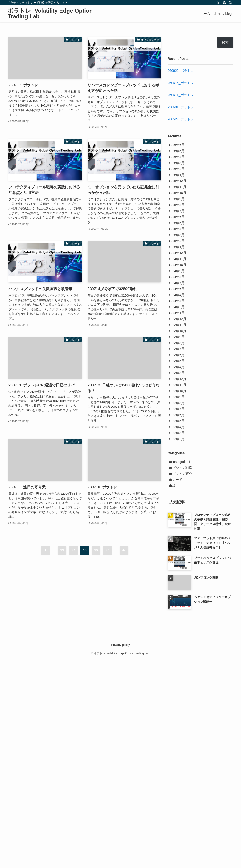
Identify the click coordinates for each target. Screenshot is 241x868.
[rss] (224, 3)
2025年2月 (180, 303)
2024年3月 (180, 401)
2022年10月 (181, 548)
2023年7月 (180, 479)
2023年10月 (181, 450)
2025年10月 (181, 225)
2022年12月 (181, 528)
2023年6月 (180, 489)
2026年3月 (180, 176)
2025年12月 (181, 205)
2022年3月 (180, 617)
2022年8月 (180, 568)
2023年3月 (180, 519)
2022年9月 (180, 558)
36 (96, 550)
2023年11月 (181, 440)
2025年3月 (180, 293)
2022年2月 (180, 626)
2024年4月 (180, 391)
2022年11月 (181, 538)
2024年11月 (181, 333)
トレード (180, 682)
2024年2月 (180, 411)
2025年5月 (180, 274)
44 (124, 550)
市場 (177, 692)
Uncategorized (184, 653)
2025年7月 (180, 254)
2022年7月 (180, 577)
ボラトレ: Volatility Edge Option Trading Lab (50, 14)
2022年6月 (180, 587)
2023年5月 (180, 499)
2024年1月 (180, 421)
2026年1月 (180, 196)
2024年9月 (180, 352)
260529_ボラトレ (181, 119)
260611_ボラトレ (181, 95)
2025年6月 (180, 264)
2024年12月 (181, 323)
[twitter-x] (218, 3)
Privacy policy (120, 853)
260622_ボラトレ (181, 71)
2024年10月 (181, 342)
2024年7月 (180, 372)
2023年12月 (181, 431)
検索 (225, 42)
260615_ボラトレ (181, 83)
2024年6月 (180, 382)
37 (107, 550)
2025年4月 (180, 284)
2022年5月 (180, 597)
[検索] (230, 3)
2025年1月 (180, 313)
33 (62, 550)
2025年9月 (180, 235)
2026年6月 (180, 147)
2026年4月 (180, 166)
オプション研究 (185, 673)
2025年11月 (181, 215)
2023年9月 (180, 460)
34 (73, 550)
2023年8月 (180, 470)
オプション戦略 (185, 663)
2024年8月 (180, 362)
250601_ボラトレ (181, 107)
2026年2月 (180, 186)
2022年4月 (180, 607)
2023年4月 (180, 509)
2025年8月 (180, 245)
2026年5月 (180, 157)
